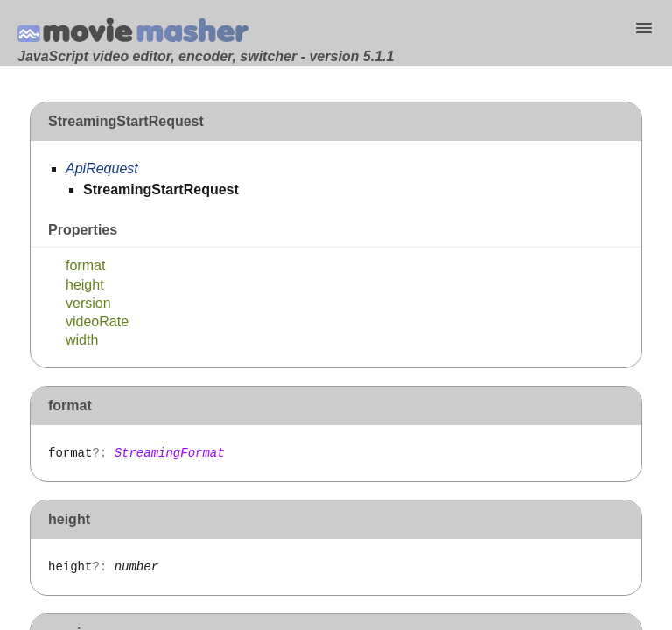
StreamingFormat (170, 453)
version (88, 303)
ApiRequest (102, 168)
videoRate (97, 322)
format (85, 266)
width (82, 340)
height (85, 285)
